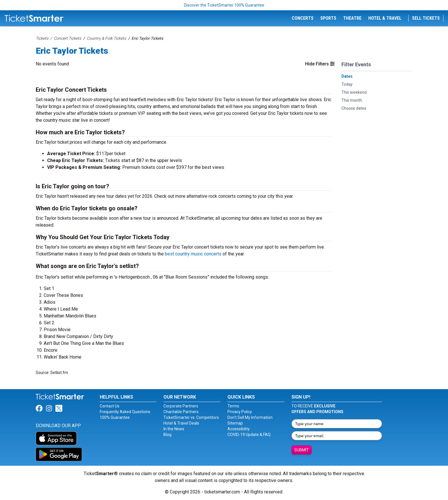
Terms (233, 406)
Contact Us (110, 406)
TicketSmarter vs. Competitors (191, 417)
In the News (174, 429)
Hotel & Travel (385, 18)
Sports (328, 18)
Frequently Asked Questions (125, 412)
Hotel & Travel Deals (181, 423)
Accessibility (239, 429)
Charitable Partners (181, 412)
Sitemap (235, 423)
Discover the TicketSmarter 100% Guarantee (224, 5)
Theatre (352, 18)
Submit (302, 450)
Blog (167, 435)
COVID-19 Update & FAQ (249, 435)
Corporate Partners (181, 406)
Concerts (303, 18)
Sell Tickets (426, 18)
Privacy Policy (240, 412)
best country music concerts (193, 254)
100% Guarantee (115, 417)
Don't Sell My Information (250, 417)
